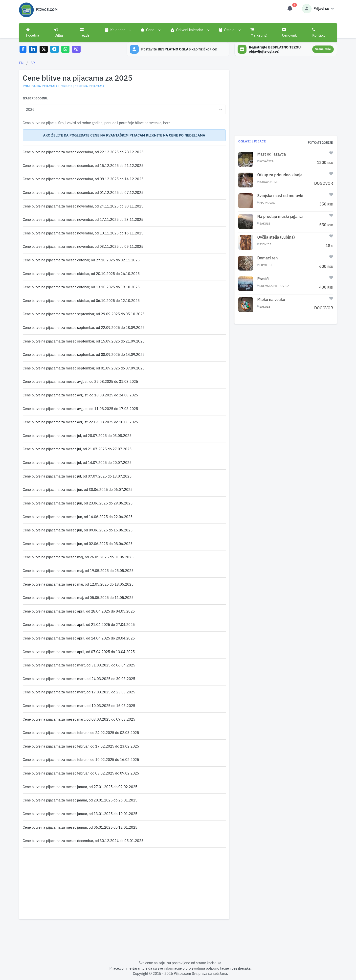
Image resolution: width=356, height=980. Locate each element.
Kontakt (319, 33)
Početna (33, 33)
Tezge (85, 33)
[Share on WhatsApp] (65, 49)
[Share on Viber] (76, 49)
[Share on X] (44, 49)
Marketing (258, 33)
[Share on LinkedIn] (33, 49)
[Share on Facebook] (23, 49)
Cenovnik (289, 33)
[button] (118, 30)
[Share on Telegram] (55, 49)
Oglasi (59, 33)
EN (21, 63)
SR (33, 63)
